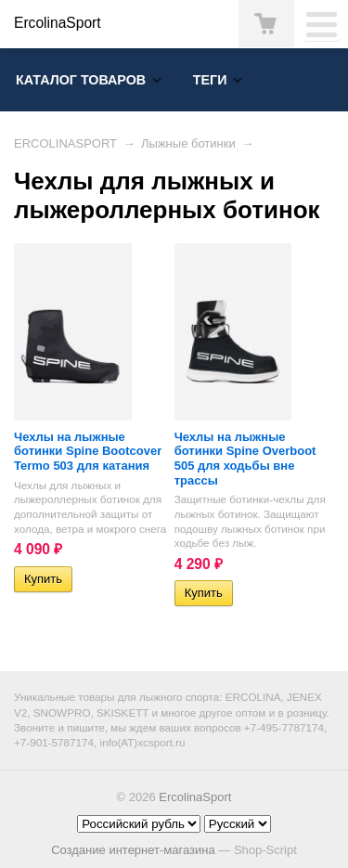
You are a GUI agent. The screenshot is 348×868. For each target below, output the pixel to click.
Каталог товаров (81, 80)
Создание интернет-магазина (133, 850)
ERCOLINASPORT (65, 143)
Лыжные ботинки (188, 143)
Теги (210, 80)
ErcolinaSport (195, 797)
